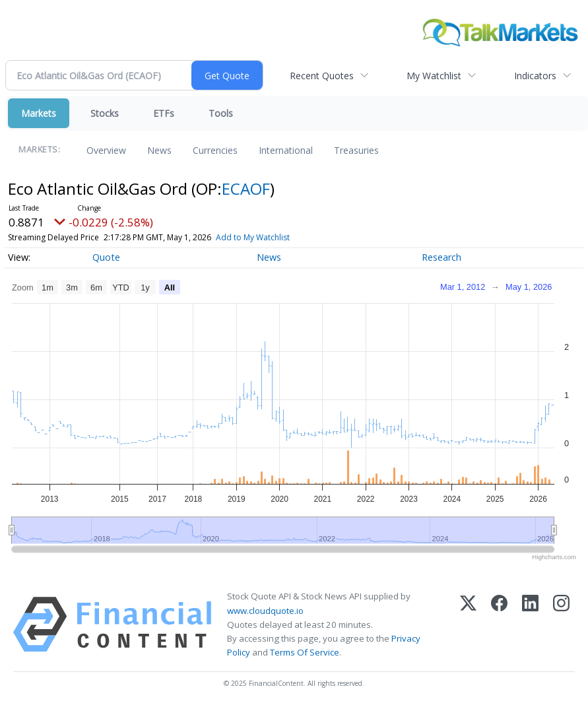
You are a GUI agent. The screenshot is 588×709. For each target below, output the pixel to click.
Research (441, 257)
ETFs (164, 113)
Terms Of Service (305, 652)
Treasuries (356, 150)
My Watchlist (434, 76)
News (159, 150)
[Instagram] (561, 625)
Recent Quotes (322, 76)
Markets (39, 113)
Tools (221, 113)
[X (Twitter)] (468, 625)
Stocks (105, 113)
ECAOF (246, 188)
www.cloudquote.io (265, 611)
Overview (106, 150)
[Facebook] (499, 625)
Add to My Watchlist (253, 237)
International (286, 150)
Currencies (215, 150)
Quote (106, 257)
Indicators (535, 76)
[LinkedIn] (530, 625)
